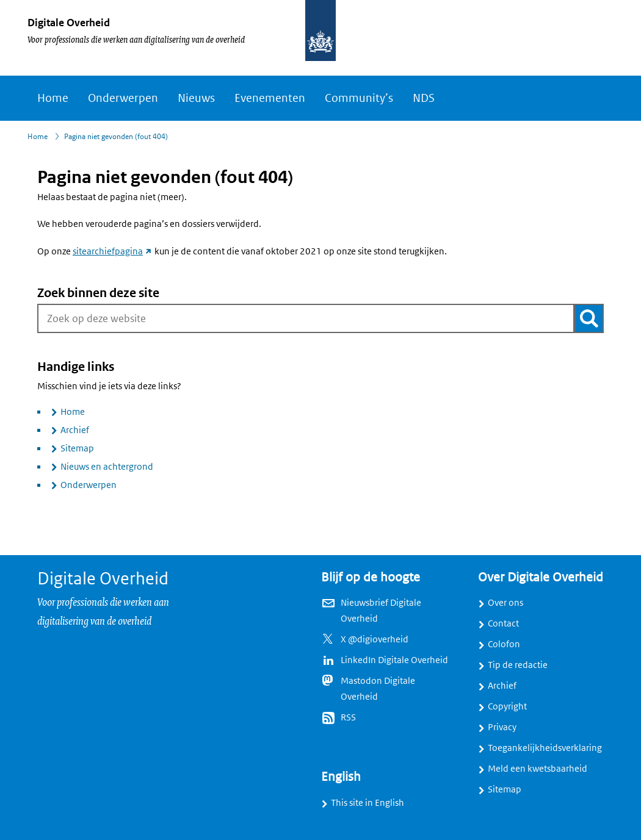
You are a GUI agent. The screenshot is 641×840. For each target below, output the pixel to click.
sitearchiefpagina (113, 251)
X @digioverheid (375, 639)
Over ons (505, 603)
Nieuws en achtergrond (107, 467)
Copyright (507, 706)
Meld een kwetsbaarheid (538, 769)
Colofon (504, 644)
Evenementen (270, 98)
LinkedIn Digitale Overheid (394, 660)
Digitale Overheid (69, 23)
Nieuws (196, 98)
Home (53, 98)
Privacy (502, 727)
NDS (424, 98)
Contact (503, 623)
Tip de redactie (518, 665)
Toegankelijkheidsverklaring (545, 748)
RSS (348, 717)
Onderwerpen (123, 98)
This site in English (368, 803)
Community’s (359, 98)
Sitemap (77, 448)
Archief (75, 430)
